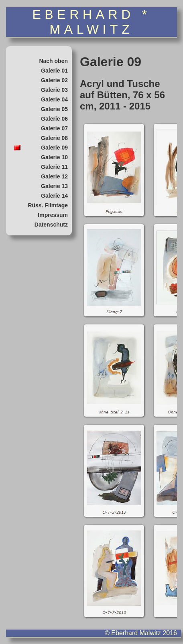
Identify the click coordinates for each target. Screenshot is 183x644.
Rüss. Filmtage (48, 205)
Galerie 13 (54, 186)
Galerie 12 (54, 176)
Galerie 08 (54, 138)
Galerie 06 (54, 119)
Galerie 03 (54, 90)
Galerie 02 (54, 80)
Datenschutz (51, 225)
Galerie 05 (54, 109)
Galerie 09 (54, 148)
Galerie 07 (54, 128)
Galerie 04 (54, 99)
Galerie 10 (54, 157)
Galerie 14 (54, 196)
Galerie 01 (54, 71)
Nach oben (53, 61)
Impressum (53, 215)
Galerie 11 (54, 167)
